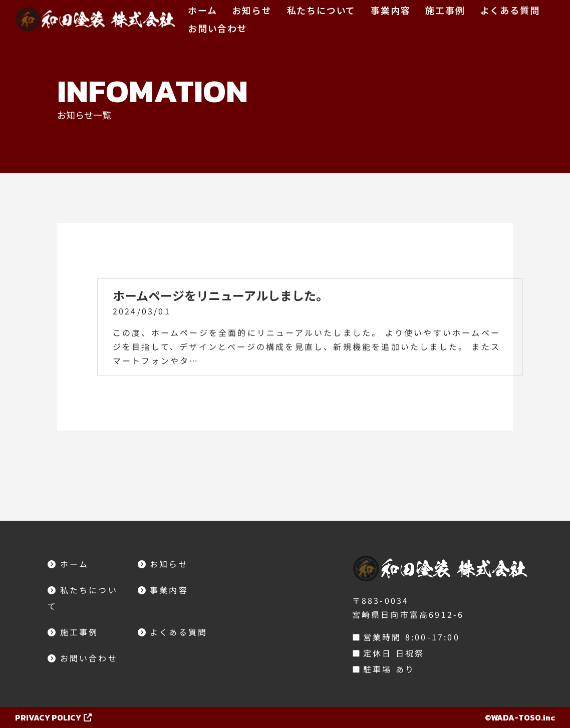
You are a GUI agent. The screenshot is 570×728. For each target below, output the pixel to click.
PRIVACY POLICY (53, 717)
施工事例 (445, 10)
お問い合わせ (218, 28)
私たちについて (322, 10)
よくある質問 (510, 10)
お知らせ (252, 10)
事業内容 (390, 10)
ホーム (202, 10)
